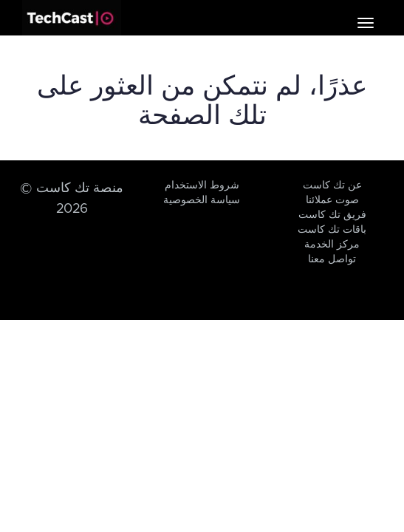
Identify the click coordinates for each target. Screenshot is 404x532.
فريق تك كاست (332, 215)
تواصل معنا (332, 259)
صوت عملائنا (332, 200)
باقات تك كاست (332, 230)
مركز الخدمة (332, 245)
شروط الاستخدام (202, 185)
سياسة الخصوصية (202, 200)
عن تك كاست (332, 185)
